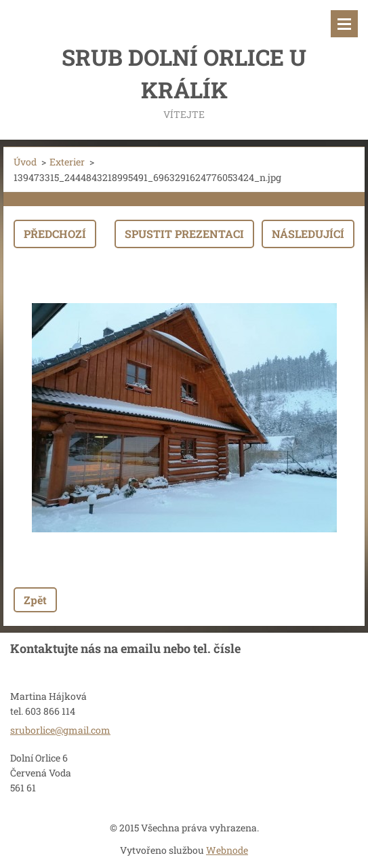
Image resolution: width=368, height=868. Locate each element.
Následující (308, 234)
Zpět (35, 600)
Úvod (25, 162)
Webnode (227, 850)
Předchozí (55, 234)
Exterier (67, 162)
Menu (344, 24)
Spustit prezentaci (184, 234)
